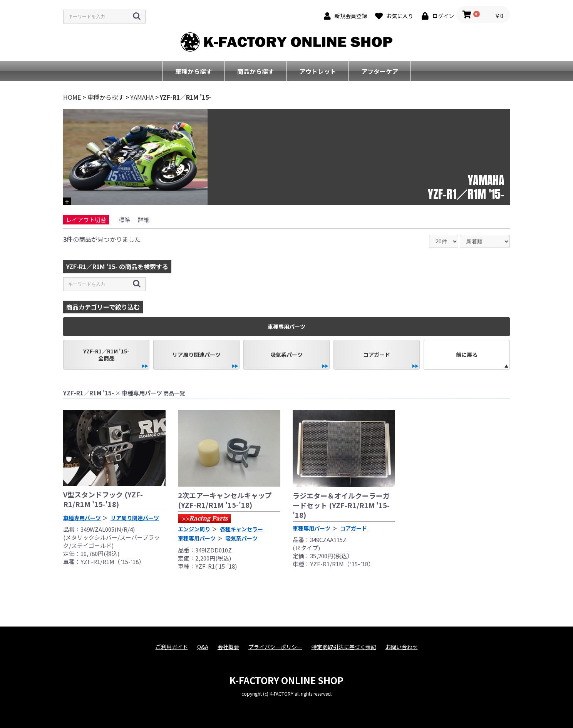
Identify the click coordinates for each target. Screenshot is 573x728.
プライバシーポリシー (275, 647)
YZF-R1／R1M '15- (185, 97)
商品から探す (256, 71)
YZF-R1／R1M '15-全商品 (106, 355)
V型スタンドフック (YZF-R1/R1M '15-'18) (103, 499)
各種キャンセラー (241, 529)
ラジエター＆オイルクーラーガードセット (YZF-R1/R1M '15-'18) (341, 505)
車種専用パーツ (82, 518)
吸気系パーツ (286, 355)
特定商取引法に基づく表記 (344, 647)
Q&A (203, 647)
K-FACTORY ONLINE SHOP (286, 680)
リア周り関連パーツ (196, 355)
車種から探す (194, 71)
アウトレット (318, 71)
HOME (72, 97)
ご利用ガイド (172, 647)
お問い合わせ (402, 647)
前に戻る (467, 355)
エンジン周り (194, 529)
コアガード (377, 355)
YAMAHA (142, 97)
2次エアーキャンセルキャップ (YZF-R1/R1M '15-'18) (225, 500)
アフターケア (380, 71)
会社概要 (228, 647)
